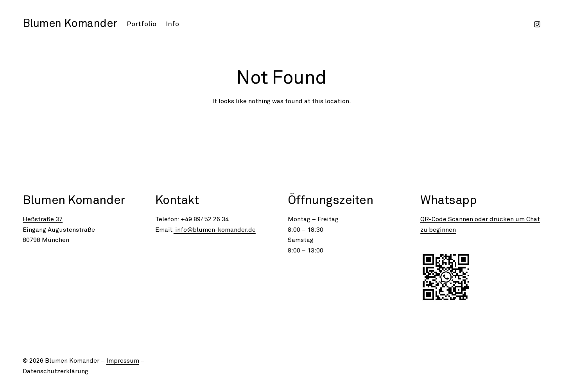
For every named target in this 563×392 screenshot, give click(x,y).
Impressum (123, 361)
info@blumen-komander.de (215, 230)
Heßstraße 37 (43, 219)
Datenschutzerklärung (56, 371)
